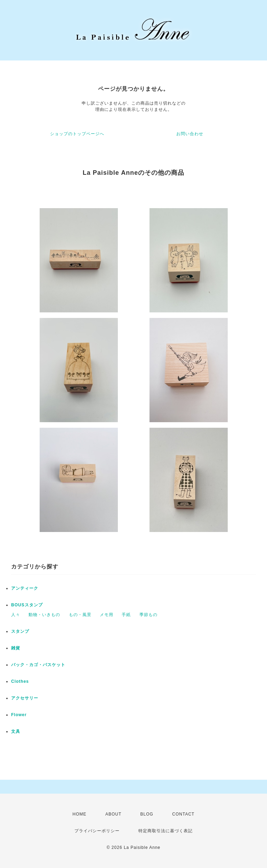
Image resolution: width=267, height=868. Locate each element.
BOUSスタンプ (27, 605)
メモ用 (107, 615)
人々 (16, 615)
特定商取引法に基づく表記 (165, 831)
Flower (19, 715)
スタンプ (20, 631)
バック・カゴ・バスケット (43, 665)
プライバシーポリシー (97, 831)
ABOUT (113, 814)
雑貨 (16, 648)
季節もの (148, 615)
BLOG (147, 814)
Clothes (20, 681)
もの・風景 (80, 615)
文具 (16, 731)
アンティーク (25, 588)
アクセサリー (25, 698)
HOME (80, 814)
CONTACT (183, 814)
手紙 (126, 615)
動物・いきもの (44, 615)
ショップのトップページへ (77, 134)
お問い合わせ (190, 134)
